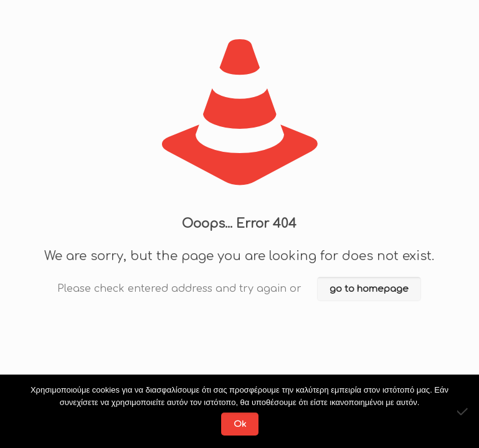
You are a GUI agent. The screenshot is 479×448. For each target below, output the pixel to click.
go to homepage (369, 289)
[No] (463, 411)
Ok (240, 424)
